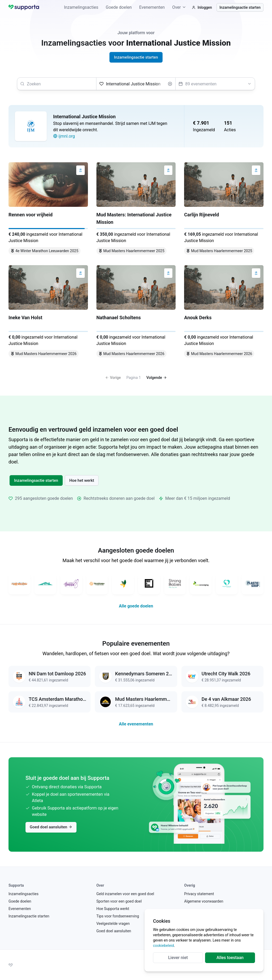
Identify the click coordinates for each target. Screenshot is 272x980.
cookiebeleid (163, 946)
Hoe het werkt (82, 480)
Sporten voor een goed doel (119, 901)
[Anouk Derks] (224, 312)
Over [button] (179, 7)
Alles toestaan (230, 958)
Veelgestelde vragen (113, 924)
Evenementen (152, 7)
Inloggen (202, 7)
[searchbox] (57, 84)
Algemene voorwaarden (204, 901)
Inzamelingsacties (81, 7)
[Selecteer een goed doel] (136, 84)
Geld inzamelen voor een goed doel (125, 894)
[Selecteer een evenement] (215, 84)
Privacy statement (199, 894)
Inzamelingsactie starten (240, 7)
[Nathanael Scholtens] (136, 312)
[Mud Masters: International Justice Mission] (136, 209)
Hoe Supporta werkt (113, 909)
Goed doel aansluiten (51, 827)
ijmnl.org (64, 136)
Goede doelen (119, 7)
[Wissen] (170, 84)
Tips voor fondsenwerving (118, 916)
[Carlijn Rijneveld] (224, 209)
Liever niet (178, 958)
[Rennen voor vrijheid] (48, 209)
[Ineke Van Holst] (48, 312)
